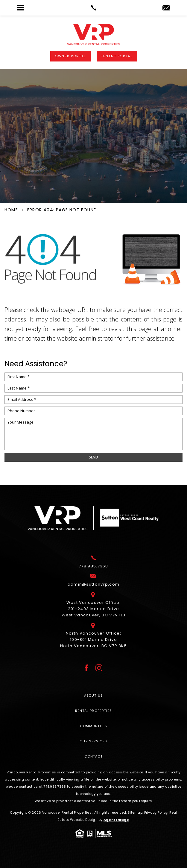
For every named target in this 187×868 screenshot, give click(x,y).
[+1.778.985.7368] (93, 564)
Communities (93, 726)
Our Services (93, 741)
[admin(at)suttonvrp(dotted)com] (166, 8)
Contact (94, 756)
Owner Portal (70, 56)
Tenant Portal (117, 56)
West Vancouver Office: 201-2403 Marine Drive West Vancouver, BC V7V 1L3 (94, 607)
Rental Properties (94, 711)
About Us (93, 695)
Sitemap (135, 812)
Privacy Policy (156, 812)
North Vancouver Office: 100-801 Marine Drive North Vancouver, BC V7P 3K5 (93, 637)
